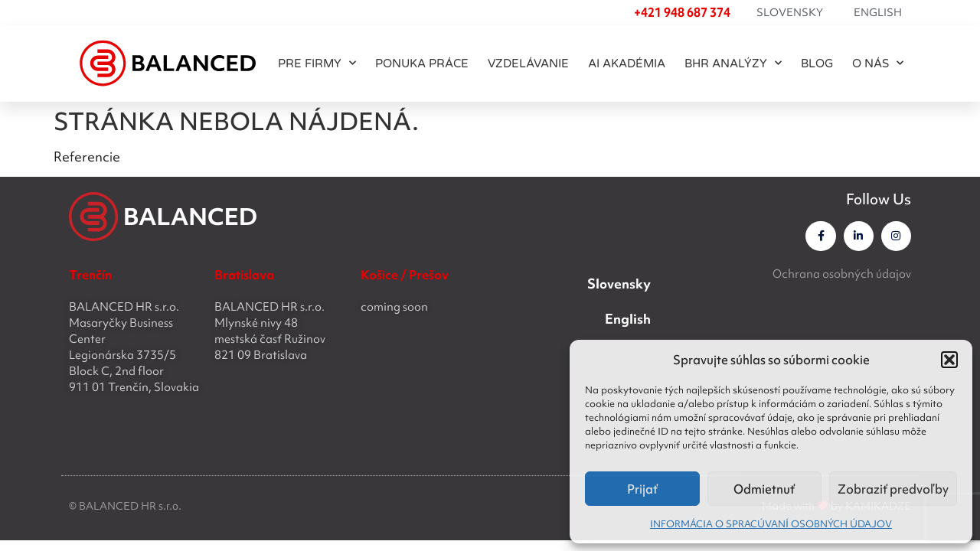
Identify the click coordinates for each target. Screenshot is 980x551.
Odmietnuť (764, 489)
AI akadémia (627, 64)
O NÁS (878, 63)
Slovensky (790, 12)
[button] (949, 360)
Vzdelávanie (528, 64)
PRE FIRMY (317, 63)
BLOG (817, 64)
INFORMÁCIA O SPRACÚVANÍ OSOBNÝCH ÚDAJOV (771, 524)
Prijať (642, 489)
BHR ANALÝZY (733, 63)
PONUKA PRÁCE (422, 64)
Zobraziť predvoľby (893, 489)
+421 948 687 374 (682, 12)
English (878, 12)
